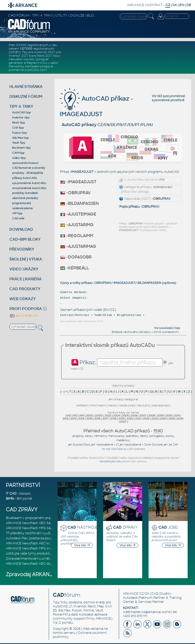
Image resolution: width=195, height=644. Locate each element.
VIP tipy (17, 213)
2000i (99, 416)
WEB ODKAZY (23, 299)
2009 (161, 416)
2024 (163, 419)
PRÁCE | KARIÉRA (26, 279)
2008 (152, 416)
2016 (97, 419)
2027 (123, 422)
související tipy (170, 328)
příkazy (45, 66)
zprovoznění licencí (25, 163)
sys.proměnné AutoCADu (29, 183)
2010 (169, 416)
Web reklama (93, 629)
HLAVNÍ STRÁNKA (26, 87)
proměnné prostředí (169, 100)
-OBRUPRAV (161, 199)
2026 (180, 419)
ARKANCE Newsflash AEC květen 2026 (36, 543)
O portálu (66, 623)
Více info (82, 545)
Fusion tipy (19, 133)
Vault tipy (19, 143)
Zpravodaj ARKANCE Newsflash (45, 574)
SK (175, 5)
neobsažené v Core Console (143, 445)
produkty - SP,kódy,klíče (28, 173)
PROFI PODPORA (26, 309)
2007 (143, 416)
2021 (138, 419)
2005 (125, 416)
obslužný (144, 405)
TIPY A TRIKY (21, 106)
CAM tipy (18, 153)
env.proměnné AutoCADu (29, 188)
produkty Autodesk (25, 193)
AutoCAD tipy (21, 112)
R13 (75, 416)
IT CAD (11, 494)
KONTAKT (155, 5)
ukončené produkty (25, 198)
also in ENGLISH (24, 316)
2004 (117, 416)
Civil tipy (18, 128)
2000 (90, 416)
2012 (66, 419)
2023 (155, 419)
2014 (82, 419)
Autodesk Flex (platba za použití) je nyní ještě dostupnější (50, 538)
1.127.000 (26, 49)
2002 (108, 416)
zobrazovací (161, 405)
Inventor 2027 (18, 56)
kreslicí (112, 405)
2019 (122, 419)
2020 (130, 419)
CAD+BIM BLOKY (25, 239)
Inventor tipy (21, 117)
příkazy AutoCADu (25, 178)
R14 (82, 416)
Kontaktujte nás (110, 461)
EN (182, 5)
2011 (177, 416)
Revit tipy (19, 122)
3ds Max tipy (20, 138)
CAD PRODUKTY (25, 289)
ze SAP (173, 445)
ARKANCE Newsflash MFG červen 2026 (36, 528)
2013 (74, 419)
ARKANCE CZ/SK (136, 594)
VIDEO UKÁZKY (24, 269)
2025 (172, 419)
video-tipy (19, 158)
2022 (146, 419)
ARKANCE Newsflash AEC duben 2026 (35, 564)
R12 (69, 416)
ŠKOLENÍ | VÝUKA (26, 259)
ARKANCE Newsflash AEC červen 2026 (36, 523)
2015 (90, 419)
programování (22, 203)
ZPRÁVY (125, 527)
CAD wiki (18, 218)
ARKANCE (136, 5)
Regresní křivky (37, 63)
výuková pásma (22, 208)
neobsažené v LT (107, 445)
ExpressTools (82, 445)
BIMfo (10, 499)
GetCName (119, 449)
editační (83, 405)
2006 (134, 416)
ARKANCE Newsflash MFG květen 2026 (36, 548)
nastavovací (127, 405)
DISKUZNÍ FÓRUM (26, 96)
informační (98, 405)
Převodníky (16, 66)
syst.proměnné (174, 96)
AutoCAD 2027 (44, 52)
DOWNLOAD (21, 229)
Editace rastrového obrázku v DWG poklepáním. (146, 332)
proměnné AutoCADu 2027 (28, 70)
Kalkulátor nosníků (21, 59)
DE (189, 5)
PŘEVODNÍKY (22, 249)
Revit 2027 (44, 56)
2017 (105, 419)
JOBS (168, 527)
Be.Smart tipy (21, 148)
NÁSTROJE (83, 527)
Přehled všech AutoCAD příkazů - (123, 431)
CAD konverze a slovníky (29, 168)
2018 (113, 419)
